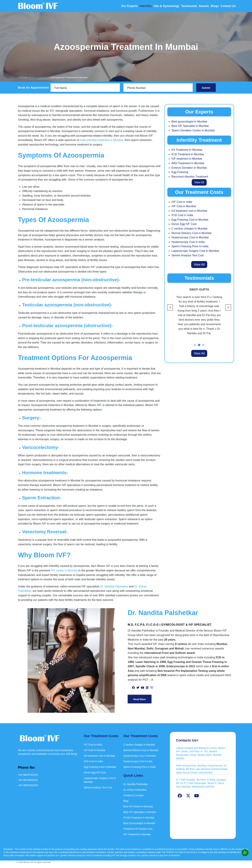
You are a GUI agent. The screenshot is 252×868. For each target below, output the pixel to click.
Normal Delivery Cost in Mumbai (191, 233)
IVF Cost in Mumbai (184, 206)
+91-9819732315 (28, 775)
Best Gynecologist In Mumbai (139, 823)
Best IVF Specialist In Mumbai (190, 126)
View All (199, 182)
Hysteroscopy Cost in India (188, 242)
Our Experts (130, 6)
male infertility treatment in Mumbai (101, 140)
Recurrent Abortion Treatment (190, 177)
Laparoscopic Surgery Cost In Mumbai (195, 251)
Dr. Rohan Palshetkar (135, 790)
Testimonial (189, 6)
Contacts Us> (187, 740)
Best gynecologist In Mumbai (189, 122)
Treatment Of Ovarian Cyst (138, 829)
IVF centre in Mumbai (64, 570)
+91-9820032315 (28, 785)
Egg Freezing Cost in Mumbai (190, 220)
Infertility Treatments (37, 77)
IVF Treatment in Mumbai (137, 834)
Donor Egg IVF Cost (184, 224)
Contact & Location (134, 795)
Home (21, 77)
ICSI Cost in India (182, 215)
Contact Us (228, 6)
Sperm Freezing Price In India (190, 246)
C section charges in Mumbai (189, 229)
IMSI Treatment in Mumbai (188, 163)
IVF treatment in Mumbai (187, 159)
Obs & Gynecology (166, 6)
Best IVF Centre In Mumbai (138, 806)
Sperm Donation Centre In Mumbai (193, 130)
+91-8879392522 (28, 780)
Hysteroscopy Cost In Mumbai (190, 237)
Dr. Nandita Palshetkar (114, 586)
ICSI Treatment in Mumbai (188, 154)
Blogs (215, 6)
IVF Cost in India (182, 202)
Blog (126, 801)
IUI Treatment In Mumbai (187, 150)
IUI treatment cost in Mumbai (189, 211)
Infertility (146, 6)
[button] (195, 345)
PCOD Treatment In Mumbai (139, 818)
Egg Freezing (180, 172)
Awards (204, 6)
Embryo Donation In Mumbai (189, 168)
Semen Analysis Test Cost (188, 255)
